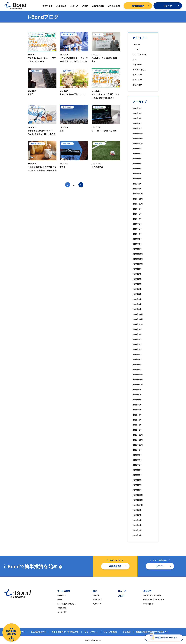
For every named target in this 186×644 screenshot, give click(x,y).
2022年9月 (137, 329)
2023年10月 (138, 264)
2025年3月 (137, 179)
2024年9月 (137, 209)
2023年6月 (137, 284)
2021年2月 (137, 425)
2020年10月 (138, 445)
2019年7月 (137, 520)
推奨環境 (126, 632)
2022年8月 (137, 334)
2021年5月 (137, 410)
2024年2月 (137, 244)
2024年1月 (137, 249)
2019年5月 (137, 530)
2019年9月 (137, 510)
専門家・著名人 (139, 70)
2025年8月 (137, 153)
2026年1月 (137, 128)
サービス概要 (64, 591)
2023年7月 (137, 279)
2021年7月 (137, 400)
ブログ (121, 596)
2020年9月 (137, 450)
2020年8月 (137, 455)
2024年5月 (137, 229)
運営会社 (148, 591)
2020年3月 (137, 480)
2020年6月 (137, 465)
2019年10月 (138, 505)
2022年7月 (137, 339)
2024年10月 (138, 204)
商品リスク (97, 604)
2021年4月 (137, 415)
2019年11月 (138, 500)
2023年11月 (138, 259)
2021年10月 (138, 385)
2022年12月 (138, 314)
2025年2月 (137, 184)
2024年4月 (137, 234)
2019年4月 (137, 535)
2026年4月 (137, 113)
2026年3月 (137, 118)
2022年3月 (137, 359)
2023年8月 (137, 274)
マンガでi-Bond (140, 54)
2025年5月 (137, 168)
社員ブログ (137, 75)
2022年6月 (137, 344)
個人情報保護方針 (39, 632)
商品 (135, 59)
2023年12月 (138, 254)
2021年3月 (137, 420)
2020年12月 (138, 435)
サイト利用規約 (110, 632)
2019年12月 (138, 495)
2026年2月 (137, 123)
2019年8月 (137, 515)
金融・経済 (137, 85)
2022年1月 (137, 369)
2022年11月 (138, 319)
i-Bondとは (62, 595)
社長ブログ (137, 80)
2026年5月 (137, 108)
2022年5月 (137, 349)
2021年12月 (138, 374)
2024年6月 (137, 224)
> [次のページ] (81, 185)
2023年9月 (137, 269)
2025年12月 (138, 133)
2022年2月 (137, 364)
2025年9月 (137, 148)
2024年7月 (137, 219)
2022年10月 (138, 324)
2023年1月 (137, 309)
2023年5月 (137, 289)
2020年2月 (137, 485)
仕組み (60, 599)
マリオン (136, 49)
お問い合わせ (148, 604)
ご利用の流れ (62, 608)
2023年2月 (137, 304)
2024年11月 (138, 199)
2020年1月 (137, 490)
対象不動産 (137, 64)
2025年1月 (137, 189)
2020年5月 (137, 470)
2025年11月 (138, 138)
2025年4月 (137, 174)
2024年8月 (137, 214)
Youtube (137, 44)
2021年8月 (137, 395)
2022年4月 (137, 354)
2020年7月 (137, 460)
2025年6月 (137, 164)
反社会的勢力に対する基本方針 (65, 632)
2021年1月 (137, 430)
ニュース (122, 591)
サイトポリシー (91, 632)
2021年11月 (138, 380)
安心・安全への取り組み (67, 604)
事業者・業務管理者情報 (152, 595)
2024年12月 (138, 194)
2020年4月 (137, 475)
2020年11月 (138, 440)
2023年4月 (137, 294)
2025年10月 (138, 143)
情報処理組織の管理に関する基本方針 (152, 632)
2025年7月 (137, 159)
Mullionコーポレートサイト (154, 599)
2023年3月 (137, 299)
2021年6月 (137, 405)
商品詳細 (96, 595)
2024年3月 (137, 239)
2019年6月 (137, 525)
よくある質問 (62, 612)
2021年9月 (137, 390)
